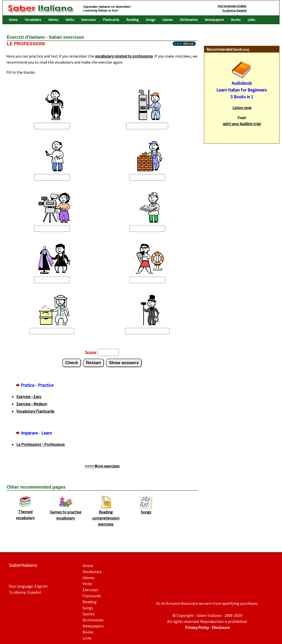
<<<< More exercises (102, 466)
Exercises (89, 20)
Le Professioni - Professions (41, 444)
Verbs (70, 20)
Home (13, 20)
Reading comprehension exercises (106, 516)
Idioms (53, 20)
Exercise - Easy (29, 397)
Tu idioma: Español (234, 10)
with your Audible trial (242, 124)
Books (236, 20)
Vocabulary (33, 20)
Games (168, 20)
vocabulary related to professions (124, 56)
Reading (133, 20)
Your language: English (232, 6)
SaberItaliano (23, 565)
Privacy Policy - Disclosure (207, 627)
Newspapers (215, 20)
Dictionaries (189, 20)
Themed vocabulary (25, 512)
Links (252, 20)
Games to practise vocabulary (66, 513)
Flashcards (111, 20)
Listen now (242, 108)
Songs (151, 20)
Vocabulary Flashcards (35, 411)
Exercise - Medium (32, 404)
